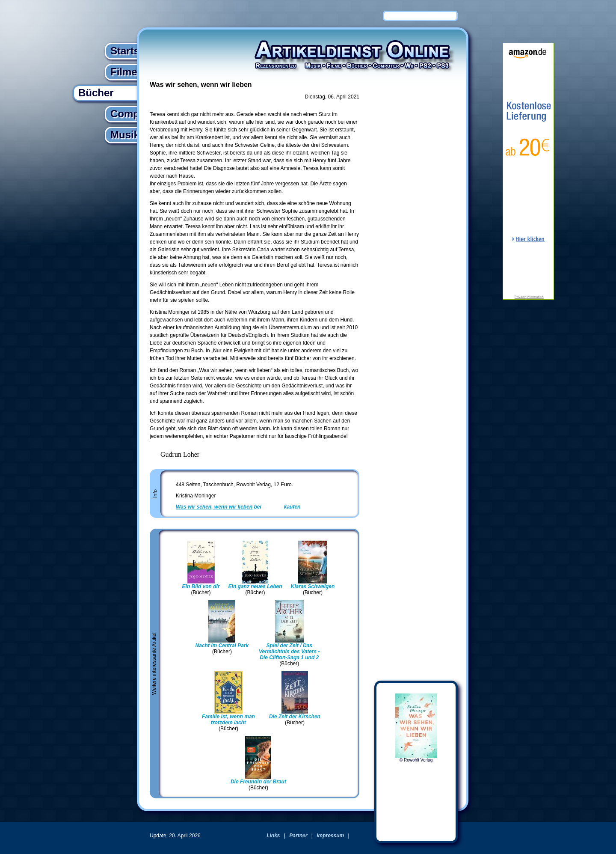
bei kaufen (238, 507)
